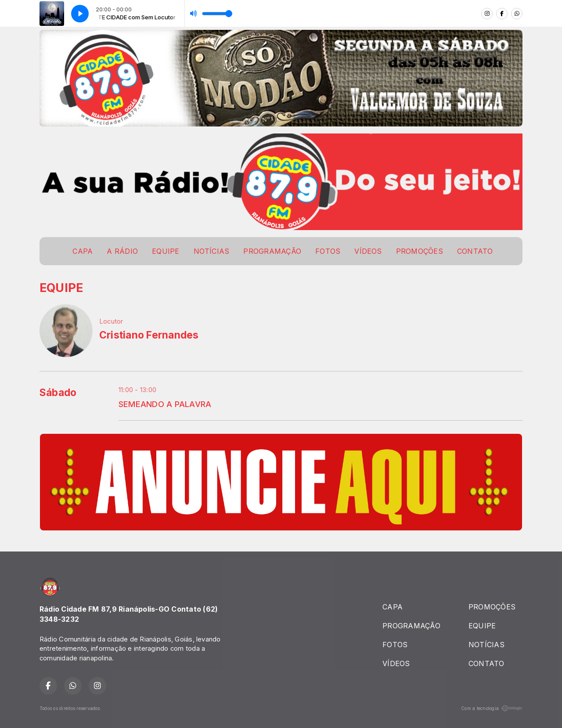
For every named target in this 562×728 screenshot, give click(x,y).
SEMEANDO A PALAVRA (165, 404)
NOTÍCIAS (212, 251)
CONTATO (475, 251)
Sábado (58, 393)
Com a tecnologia (492, 708)
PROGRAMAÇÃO (272, 251)
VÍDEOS (368, 251)
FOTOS (328, 251)
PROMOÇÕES (420, 251)
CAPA (83, 251)
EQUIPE (166, 251)
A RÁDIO (122, 251)
